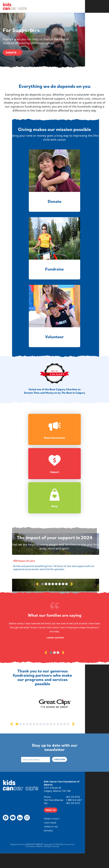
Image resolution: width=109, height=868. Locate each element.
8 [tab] (66, 614)
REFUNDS (86, 845)
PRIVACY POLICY (63, 841)
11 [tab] (63, 750)
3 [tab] (49, 614)
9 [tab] (56, 750)
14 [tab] (73, 750)
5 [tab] (56, 614)
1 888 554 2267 (86, 822)
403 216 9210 (85, 819)
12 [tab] (66, 750)
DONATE (11, 53)
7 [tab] (63, 614)
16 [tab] (80, 750)
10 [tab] (60, 750)
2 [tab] (46, 614)
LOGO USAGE (87, 841)
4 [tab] (53, 614)
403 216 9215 (85, 826)
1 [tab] (43, 614)
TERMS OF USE (63, 845)
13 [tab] (70, 750)
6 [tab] (60, 614)
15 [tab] (77, 750)
